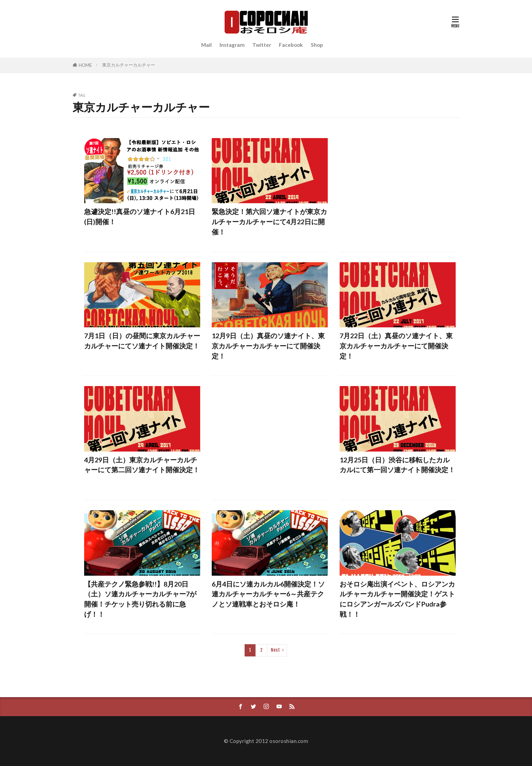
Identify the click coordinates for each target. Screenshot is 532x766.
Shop (317, 45)
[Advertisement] (398, 190)
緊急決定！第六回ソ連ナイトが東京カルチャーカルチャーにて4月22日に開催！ (269, 221)
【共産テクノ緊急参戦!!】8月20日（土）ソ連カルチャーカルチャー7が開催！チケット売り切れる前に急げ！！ (140, 599)
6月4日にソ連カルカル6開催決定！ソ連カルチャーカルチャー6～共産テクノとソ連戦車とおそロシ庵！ (268, 594)
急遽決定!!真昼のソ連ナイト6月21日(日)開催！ (140, 216)
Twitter (262, 45)
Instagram (232, 45)
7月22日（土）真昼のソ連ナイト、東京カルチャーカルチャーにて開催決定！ (396, 346)
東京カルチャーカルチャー (129, 65)
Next (275, 650)
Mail (206, 45)
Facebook (291, 45)
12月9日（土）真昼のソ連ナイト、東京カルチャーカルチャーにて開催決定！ (268, 346)
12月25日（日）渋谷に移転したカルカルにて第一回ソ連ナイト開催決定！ (397, 465)
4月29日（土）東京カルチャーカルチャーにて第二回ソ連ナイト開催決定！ (142, 465)
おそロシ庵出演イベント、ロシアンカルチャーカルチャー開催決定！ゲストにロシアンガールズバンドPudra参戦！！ (397, 599)
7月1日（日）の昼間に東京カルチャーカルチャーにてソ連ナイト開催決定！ (142, 341)
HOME (85, 65)
